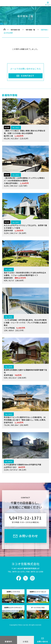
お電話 (25, 642)
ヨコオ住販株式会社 (26, 564)
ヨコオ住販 (9, 3)
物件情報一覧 (30, 30)
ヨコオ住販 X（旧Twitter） (25, 578)
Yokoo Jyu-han (23, 625)
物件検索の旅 (15, 30)
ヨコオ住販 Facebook (19, 578)
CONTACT (28, 76)
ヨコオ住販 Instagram (32, 578)
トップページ (5, 29)
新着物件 (9, 642)
